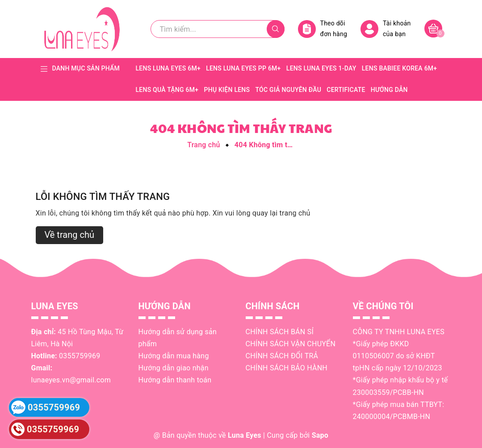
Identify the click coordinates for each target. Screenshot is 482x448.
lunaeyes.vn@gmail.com (71, 380)
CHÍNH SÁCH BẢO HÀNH (287, 368)
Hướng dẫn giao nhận (174, 368)
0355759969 (80, 356)
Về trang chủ (69, 235)
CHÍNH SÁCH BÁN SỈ (280, 332)
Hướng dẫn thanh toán (175, 380)
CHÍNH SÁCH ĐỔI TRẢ (282, 356)
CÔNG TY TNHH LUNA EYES (399, 332)
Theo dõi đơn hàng (323, 29)
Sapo (320, 435)
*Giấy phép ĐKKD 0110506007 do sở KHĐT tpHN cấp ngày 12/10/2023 (398, 356)
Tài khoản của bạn (386, 29)
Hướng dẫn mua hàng (174, 356)
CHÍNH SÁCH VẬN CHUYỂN (291, 344)
